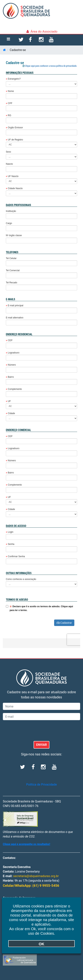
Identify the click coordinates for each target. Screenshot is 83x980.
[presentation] (32, 731)
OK (41, 944)
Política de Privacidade (41, 785)
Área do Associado (44, 31)
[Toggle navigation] (8, 40)
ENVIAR (42, 745)
